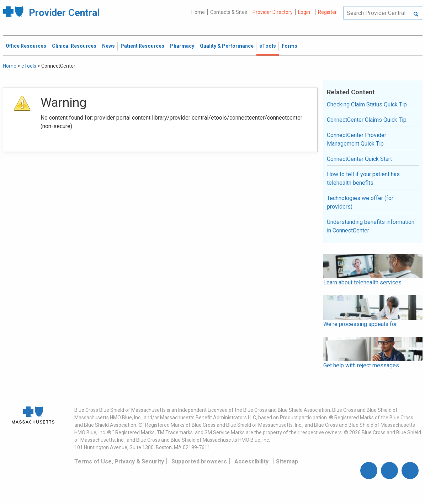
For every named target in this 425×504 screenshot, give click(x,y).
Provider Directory (273, 12)
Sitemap (287, 461)
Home (198, 12)
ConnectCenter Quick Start (359, 159)
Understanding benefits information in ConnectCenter (371, 226)
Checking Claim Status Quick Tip (367, 104)
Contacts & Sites (229, 12)
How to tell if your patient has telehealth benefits (363, 178)
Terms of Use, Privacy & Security (119, 461)
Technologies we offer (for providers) (360, 202)
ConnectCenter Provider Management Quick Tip (357, 139)
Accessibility (251, 461)
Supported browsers (199, 461)
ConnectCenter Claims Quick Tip (367, 120)
